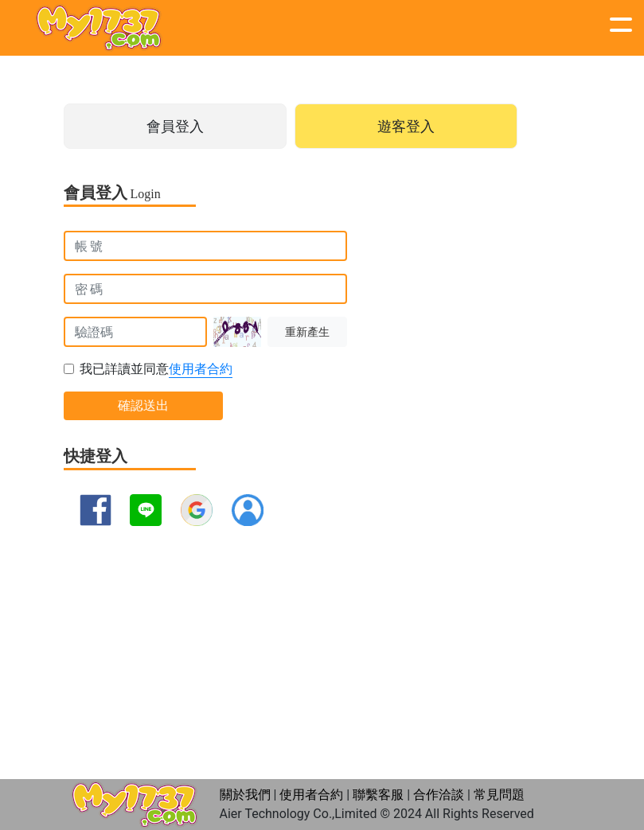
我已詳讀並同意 (156, 370)
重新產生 (307, 332)
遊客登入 (406, 126)
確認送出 (143, 405)
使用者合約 (201, 369)
